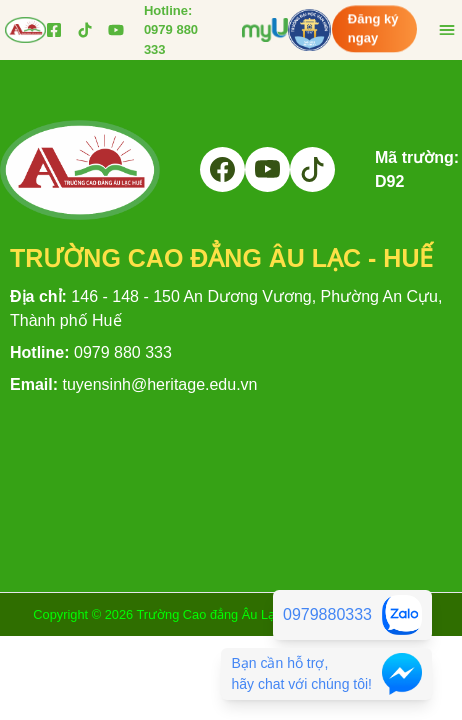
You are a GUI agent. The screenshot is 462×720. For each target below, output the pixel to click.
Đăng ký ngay (373, 25)
